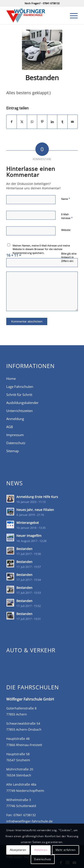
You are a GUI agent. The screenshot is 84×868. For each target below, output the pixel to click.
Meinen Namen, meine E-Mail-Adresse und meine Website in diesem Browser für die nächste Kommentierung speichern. (41, 249)
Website (66, 230)
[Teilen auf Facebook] (12, 122)
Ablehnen (41, 850)
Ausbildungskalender (22, 403)
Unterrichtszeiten (19, 411)
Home (11, 379)
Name (66, 199)
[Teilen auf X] (22, 122)
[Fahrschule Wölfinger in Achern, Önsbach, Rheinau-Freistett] (35, 15)
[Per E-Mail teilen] (73, 122)
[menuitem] (72, 15)
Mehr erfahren (66, 850)
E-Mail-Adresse (67, 216)
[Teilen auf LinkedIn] (52, 122)
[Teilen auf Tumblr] (62, 122)
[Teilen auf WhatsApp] (32, 122)
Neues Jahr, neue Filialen (35, 510)
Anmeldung (15, 419)
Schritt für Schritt (19, 395)
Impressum (15, 435)
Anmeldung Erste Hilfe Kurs (37, 497)
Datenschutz (16, 443)
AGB (10, 427)
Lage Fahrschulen (20, 387)
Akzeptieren (18, 850)
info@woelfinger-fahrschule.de (29, 821)
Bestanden (24, 549)
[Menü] (72, 15)
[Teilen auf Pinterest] (42, 122)
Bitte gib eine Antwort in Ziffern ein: (69, 257)
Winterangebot (28, 523)
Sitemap (13, 451)
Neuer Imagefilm (29, 536)
